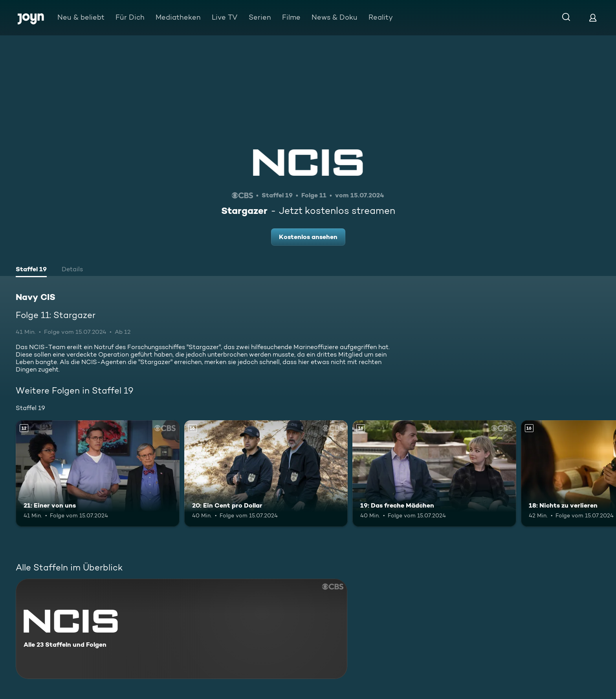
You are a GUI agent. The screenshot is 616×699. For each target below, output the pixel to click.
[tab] (31, 270)
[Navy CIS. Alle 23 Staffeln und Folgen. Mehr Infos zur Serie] (181, 629)
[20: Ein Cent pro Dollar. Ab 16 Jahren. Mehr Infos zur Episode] (266, 474)
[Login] (593, 17)
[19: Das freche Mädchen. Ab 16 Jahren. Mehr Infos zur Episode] (434, 474)
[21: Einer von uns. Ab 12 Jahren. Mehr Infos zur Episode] (98, 474)
